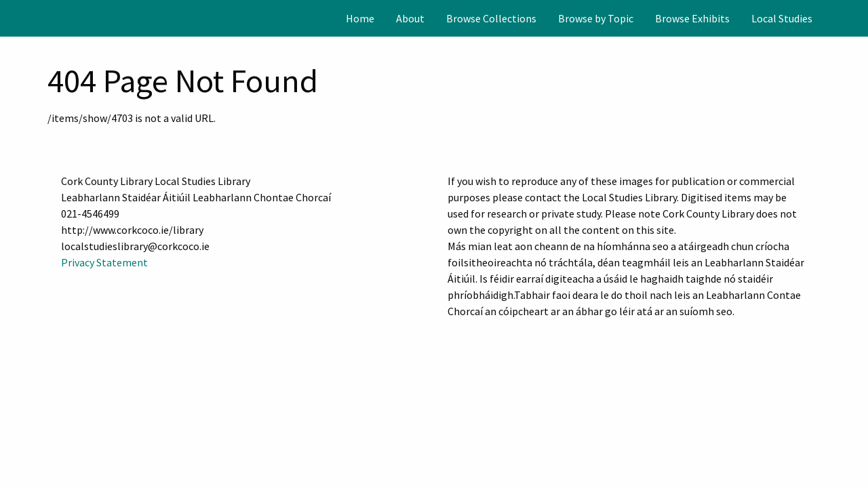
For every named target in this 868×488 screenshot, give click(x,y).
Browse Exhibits (692, 18)
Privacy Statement (104, 262)
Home (360, 18)
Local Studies (782, 18)
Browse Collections (491, 18)
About (410, 18)
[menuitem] (360, 18)
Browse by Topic (596, 18)
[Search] (856, 18)
